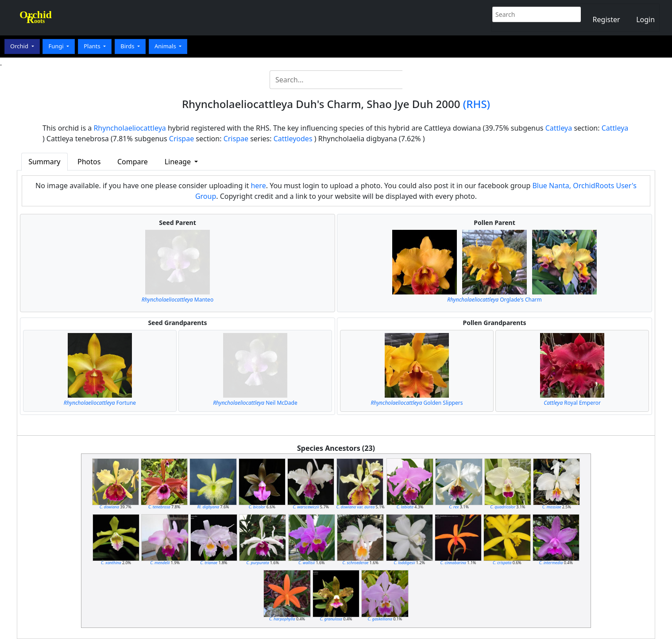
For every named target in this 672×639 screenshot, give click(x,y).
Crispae (182, 139)
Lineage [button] (179, 162)
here (258, 186)
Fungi (57, 46)
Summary (44, 162)
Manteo (178, 300)
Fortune (100, 403)
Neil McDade (255, 403)
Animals (166, 46)
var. (356, 507)
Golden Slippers (417, 403)
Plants (93, 46)
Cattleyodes (293, 139)
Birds (128, 46)
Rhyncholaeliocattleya (129, 128)
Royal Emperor (572, 403)
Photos (89, 162)
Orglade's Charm (494, 300)
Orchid (20, 46)
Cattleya (559, 128)
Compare (133, 162)
